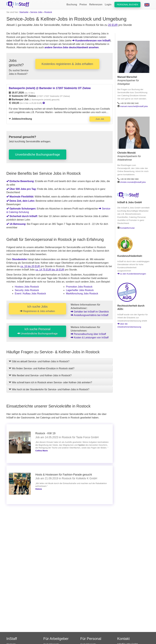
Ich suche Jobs (37, 309)
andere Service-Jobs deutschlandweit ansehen (72, 47)
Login (108, 4)
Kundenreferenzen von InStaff (91, 41)
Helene (39, 489)
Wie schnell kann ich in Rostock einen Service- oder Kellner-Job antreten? (50, 382)
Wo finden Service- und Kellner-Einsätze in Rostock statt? (42, 368)
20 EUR (113, 25)
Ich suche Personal (38, 331)
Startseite (24, 12)
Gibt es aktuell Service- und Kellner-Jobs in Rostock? (39, 361)
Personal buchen (127, 5)
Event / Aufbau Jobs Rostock (30, 294)
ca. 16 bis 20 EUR (30, 266)
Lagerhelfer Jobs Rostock (80, 290)
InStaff (12, 639)
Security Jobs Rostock (27, 290)
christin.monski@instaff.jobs (133, 182)
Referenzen (96, 4)
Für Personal (91, 639)
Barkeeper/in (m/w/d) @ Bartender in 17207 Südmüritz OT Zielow (50, 88)
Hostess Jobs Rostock (27, 287)
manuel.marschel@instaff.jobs (134, 106)
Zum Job (100, 119)
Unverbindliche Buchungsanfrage (38, 154)
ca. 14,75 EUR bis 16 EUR (50, 270)
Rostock (48, 12)
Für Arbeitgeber (56, 639)
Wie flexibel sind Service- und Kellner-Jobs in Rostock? (40, 375)
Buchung (72, 4)
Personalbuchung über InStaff (88, 334)
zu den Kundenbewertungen (132, 274)
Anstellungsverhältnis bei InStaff (90, 315)
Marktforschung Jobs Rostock (82, 294)
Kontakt (123, 639)
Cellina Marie (42, 451)
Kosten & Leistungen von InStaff (90, 338)
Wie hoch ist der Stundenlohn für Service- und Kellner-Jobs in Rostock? (49, 389)
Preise (83, 4)
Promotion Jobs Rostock (79, 287)
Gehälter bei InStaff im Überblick (90, 312)
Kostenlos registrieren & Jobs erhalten (67, 64)
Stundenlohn (19, 259)
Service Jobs (36, 12)
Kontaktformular (127, 228)
